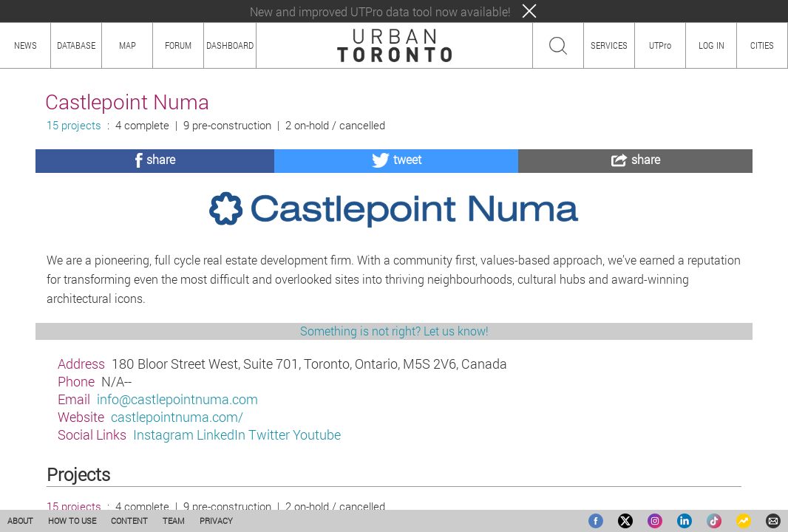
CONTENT (129, 521)
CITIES (762, 45)
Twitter (269, 434)
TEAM (174, 521)
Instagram (163, 434)
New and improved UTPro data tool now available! (380, 11)
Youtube (317, 434)
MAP (128, 45)
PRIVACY (216, 521)
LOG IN (711, 45)
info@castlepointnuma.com (177, 399)
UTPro (660, 45)
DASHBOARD (230, 45)
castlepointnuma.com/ (177, 417)
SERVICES (609, 45)
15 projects (74, 125)
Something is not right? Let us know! (394, 331)
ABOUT (20, 521)
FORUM (178, 45)
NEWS (26, 45)
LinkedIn (221, 434)
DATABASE (76, 45)
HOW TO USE (72, 521)
